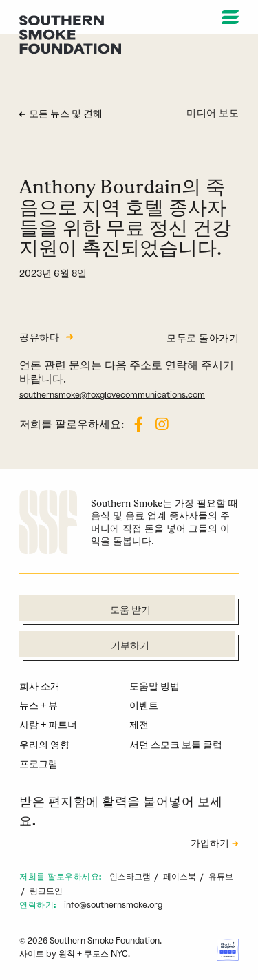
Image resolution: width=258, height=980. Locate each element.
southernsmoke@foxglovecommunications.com (112, 395)
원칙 (67, 954)
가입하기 (210, 844)
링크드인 (46, 891)
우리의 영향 (44, 745)
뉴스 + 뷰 (39, 706)
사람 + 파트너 (48, 725)
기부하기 (130, 647)
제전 (139, 725)
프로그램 (39, 764)
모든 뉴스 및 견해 (66, 115)
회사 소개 (40, 686)
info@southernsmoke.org (113, 905)
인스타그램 (131, 877)
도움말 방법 (154, 686)
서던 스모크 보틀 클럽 (176, 745)
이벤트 (144, 706)
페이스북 (181, 877)
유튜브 (221, 877)
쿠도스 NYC (106, 954)
